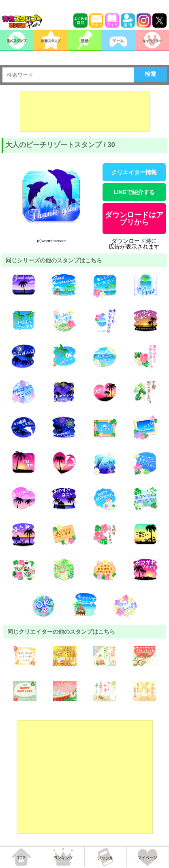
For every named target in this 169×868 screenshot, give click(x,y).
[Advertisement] (85, 111)
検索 (150, 74)
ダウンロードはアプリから (134, 219)
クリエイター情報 (134, 172)
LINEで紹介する (134, 192)
